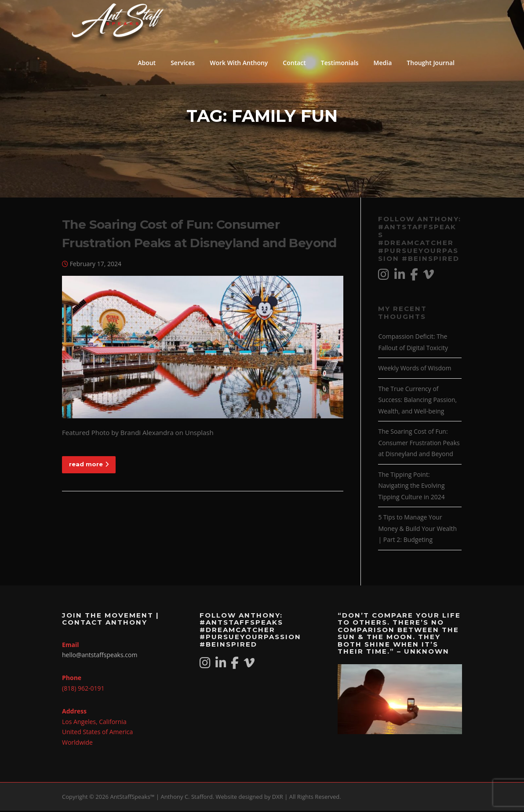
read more (89, 465)
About (147, 63)
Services (183, 63)
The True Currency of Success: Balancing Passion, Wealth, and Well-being (417, 401)
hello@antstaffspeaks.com (100, 656)
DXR (278, 798)
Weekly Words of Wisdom (415, 369)
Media (383, 63)
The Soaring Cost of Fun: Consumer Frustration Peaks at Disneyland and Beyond (419, 444)
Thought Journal (431, 63)
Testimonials (340, 63)
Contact (294, 63)
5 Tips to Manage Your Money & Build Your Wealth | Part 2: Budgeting (417, 530)
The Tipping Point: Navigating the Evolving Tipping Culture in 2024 (411, 486)
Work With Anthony (239, 63)
